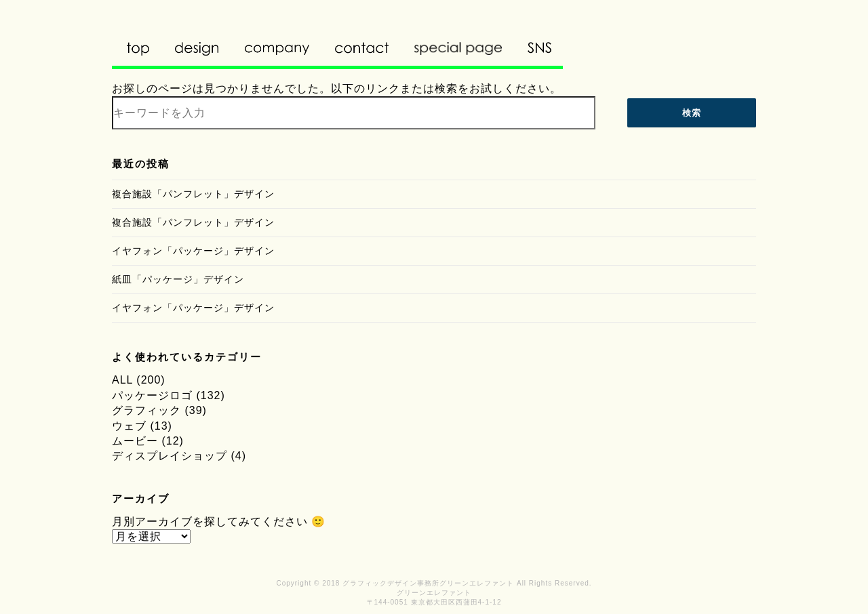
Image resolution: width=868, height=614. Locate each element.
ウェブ (129, 426)
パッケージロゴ (152, 395)
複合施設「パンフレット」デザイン (193, 194)
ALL (122, 380)
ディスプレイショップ (170, 456)
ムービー (135, 441)
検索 (692, 113)
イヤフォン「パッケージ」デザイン (193, 251)
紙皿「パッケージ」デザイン (178, 279)
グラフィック (146, 410)
